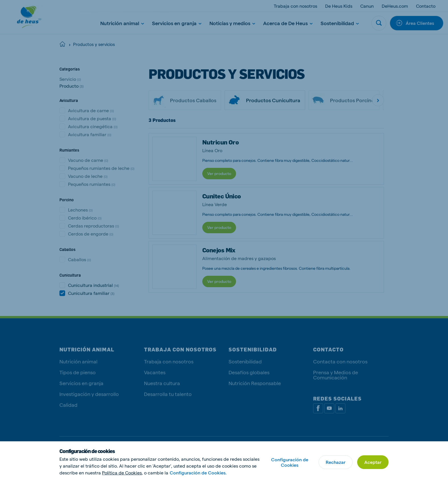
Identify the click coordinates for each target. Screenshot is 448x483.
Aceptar (373, 462)
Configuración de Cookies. (198, 473)
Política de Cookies (122, 473)
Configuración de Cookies (290, 462)
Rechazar (336, 462)
